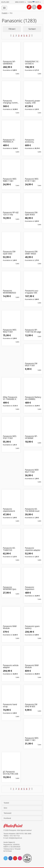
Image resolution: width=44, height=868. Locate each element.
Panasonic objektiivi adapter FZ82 (33, 549)
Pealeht (5, 13)
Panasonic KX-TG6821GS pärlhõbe (9, 549)
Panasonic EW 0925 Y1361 (31, 365)
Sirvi (6, 808)
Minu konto (21, 2)
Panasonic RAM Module (10, 627)
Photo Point (14, 826)
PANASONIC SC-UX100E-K (32, 63)
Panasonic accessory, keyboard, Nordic (33, 141)
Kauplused (5, 2)
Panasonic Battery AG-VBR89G (33, 398)
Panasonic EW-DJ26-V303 (9, 253)
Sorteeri (32, 29)
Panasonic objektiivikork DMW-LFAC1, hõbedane (9, 510)
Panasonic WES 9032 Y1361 (10, 331)
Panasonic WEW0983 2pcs (10, 588)
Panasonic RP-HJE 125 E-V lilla (11, 214)
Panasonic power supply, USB (33, 102)
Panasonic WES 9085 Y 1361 (10, 180)
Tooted (7, 803)
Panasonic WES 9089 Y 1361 (32, 739)
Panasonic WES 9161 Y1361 (10, 437)
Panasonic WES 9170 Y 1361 (32, 180)
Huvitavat (8, 818)
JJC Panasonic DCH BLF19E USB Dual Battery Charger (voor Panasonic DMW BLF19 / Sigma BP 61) (11, 773)
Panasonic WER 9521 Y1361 (32, 471)
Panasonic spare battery (32, 627)
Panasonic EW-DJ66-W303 (32, 214)
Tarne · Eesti (34, 2)
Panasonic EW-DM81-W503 (32, 253)
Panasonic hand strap (10, 706)
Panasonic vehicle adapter (11, 666)
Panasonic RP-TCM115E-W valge (33, 331)
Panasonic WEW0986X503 (9, 292)
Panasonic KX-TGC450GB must (32, 510)
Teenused (8, 813)
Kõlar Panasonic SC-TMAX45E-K (10, 398)
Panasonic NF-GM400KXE (9, 63)
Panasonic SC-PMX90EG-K (9, 141)
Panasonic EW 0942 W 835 (31, 706)
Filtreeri (12, 29)
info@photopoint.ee (15, 838)
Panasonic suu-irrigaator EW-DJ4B (32, 292)
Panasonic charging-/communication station (11, 102)
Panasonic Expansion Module (30, 588)
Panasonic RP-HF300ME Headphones (31, 437)
